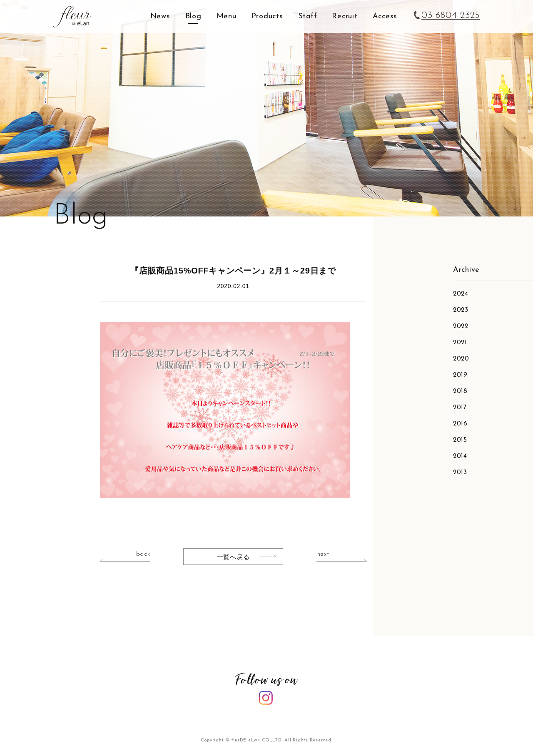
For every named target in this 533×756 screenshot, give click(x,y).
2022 (461, 327)
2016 (460, 424)
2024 (461, 294)
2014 (460, 456)
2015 (460, 440)
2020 (461, 359)
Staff (308, 16)
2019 (460, 375)
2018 (460, 392)
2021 (460, 343)
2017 (460, 408)
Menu (227, 16)
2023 (461, 310)
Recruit (345, 16)
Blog (193, 16)
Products (267, 16)
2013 (460, 473)
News (160, 16)
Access (385, 16)
